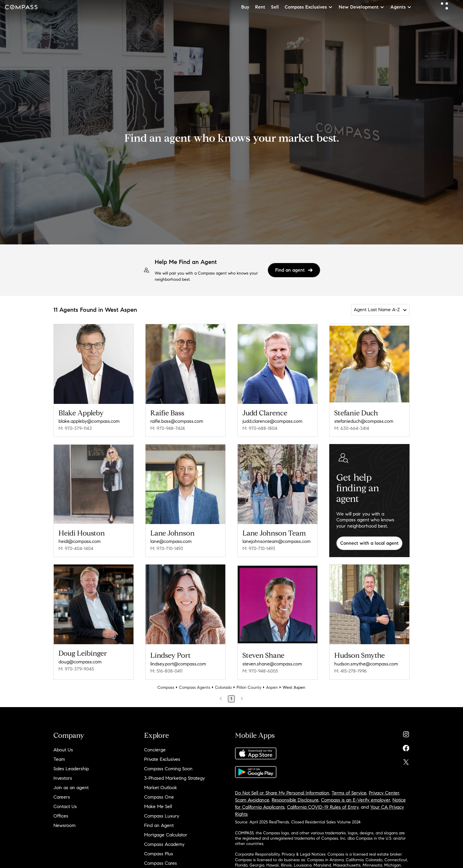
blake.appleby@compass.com (89, 421)
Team (59, 759)
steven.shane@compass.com (272, 664)
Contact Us (65, 806)
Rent (260, 7)
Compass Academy (164, 844)
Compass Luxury (162, 816)
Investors (63, 778)
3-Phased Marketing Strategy (175, 778)
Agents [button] (401, 7)
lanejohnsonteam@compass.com (277, 541)
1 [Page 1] (231, 699)
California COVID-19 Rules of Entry (323, 807)
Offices (61, 816)
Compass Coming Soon (168, 769)
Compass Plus (159, 854)
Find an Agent (159, 825)
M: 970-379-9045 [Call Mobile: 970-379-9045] (76, 669)
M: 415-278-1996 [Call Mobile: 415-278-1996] (350, 671)
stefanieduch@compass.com (364, 421)
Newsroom (65, 825)
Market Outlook (160, 788)
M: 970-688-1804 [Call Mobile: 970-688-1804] (260, 428)
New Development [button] (362, 7)
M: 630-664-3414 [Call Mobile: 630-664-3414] (352, 428)
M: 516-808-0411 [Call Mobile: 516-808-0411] (166, 671)
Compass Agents (195, 687)
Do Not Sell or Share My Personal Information (282, 793)
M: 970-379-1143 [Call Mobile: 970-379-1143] (75, 428)
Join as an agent (71, 788)
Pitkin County (249, 687)
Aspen (272, 687)
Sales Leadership (71, 769)
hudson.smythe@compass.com (366, 664)
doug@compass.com (80, 662)
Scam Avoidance (252, 800)
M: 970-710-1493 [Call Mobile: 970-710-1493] (167, 548)
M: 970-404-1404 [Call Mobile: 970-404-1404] (76, 548)
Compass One (159, 797)
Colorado (223, 687)
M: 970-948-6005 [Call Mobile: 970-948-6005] (260, 671)
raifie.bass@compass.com (177, 421)
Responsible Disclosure (295, 800)
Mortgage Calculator (166, 835)
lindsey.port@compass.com (178, 664)
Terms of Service (349, 793)
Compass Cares (160, 863)
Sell (275, 7)
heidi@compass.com (80, 541)
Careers (62, 797)
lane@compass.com (171, 541)
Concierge (155, 750)
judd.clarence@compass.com (272, 421)
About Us (63, 750)
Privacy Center (384, 793)
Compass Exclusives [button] (309, 7)
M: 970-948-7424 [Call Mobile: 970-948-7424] (168, 428)
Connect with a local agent (369, 543)
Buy (245, 7)
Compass (166, 687)
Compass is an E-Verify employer (356, 800)
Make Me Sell (158, 806)
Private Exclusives (162, 759)
